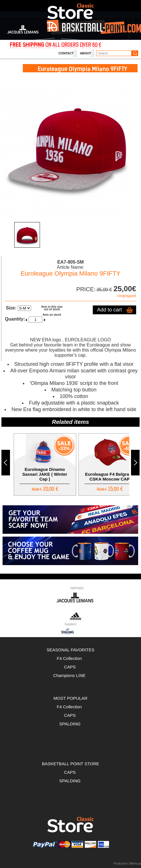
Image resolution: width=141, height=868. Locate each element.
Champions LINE (70, 675)
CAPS (70, 667)
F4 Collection (70, 658)
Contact (66, 53)
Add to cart (109, 310)
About (85, 53)
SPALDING (70, 724)
